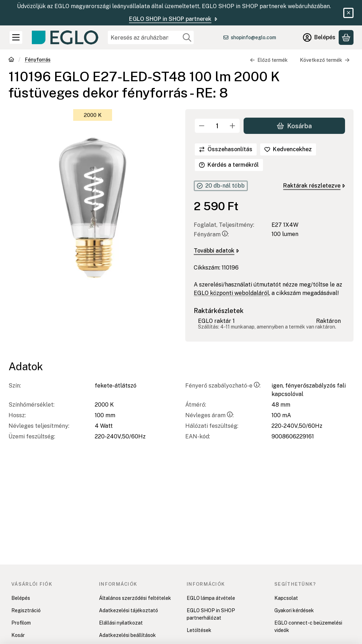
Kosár (18, 635)
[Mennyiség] (217, 126)
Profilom (21, 623)
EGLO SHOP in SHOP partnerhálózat (211, 614)
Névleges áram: (209, 415)
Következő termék (325, 60)
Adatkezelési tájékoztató (129, 610)
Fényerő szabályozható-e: (223, 386)
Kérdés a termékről (229, 165)
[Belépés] (319, 37)
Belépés (21, 598)
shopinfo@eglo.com (253, 37)
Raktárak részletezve (314, 186)
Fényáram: (211, 235)
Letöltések (199, 630)
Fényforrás (38, 60)
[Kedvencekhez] (288, 149)
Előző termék (269, 60)
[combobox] (151, 37)
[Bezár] (348, 13)
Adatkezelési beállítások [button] (127, 635)
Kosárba (294, 126)
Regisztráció (26, 610)
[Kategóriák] (16, 37)
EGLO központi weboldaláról (231, 293)
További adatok (216, 251)
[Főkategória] (11, 60)
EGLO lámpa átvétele (211, 598)
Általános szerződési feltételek (135, 598)
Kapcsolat (286, 598)
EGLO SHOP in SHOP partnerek (174, 19)
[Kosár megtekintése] (346, 37)
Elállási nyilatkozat (121, 623)
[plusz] (233, 126)
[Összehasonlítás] (226, 149)
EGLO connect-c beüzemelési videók (308, 627)
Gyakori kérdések (294, 610)
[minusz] (202, 126)
